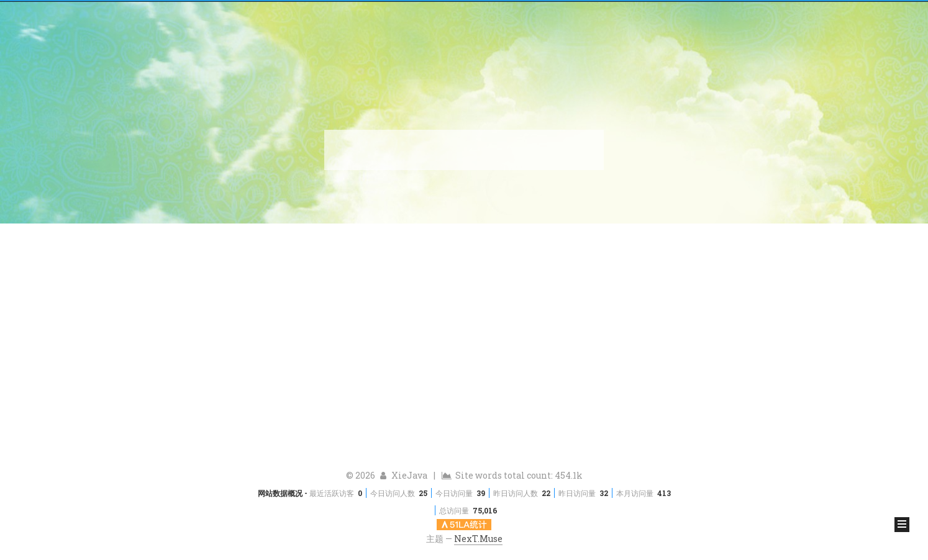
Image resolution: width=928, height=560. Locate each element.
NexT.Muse (478, 539)
